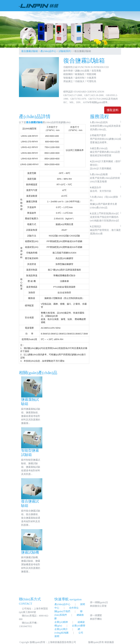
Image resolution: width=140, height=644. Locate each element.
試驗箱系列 (65, 51)
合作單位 (74, 608)
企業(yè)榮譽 (79, 626)
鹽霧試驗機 (30, 552)
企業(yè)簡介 (61, 629)
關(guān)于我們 (62, 611)
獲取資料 (113, 110)
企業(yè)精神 (61, 622)
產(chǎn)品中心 (48, 51)
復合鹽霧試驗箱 (30, 51)
